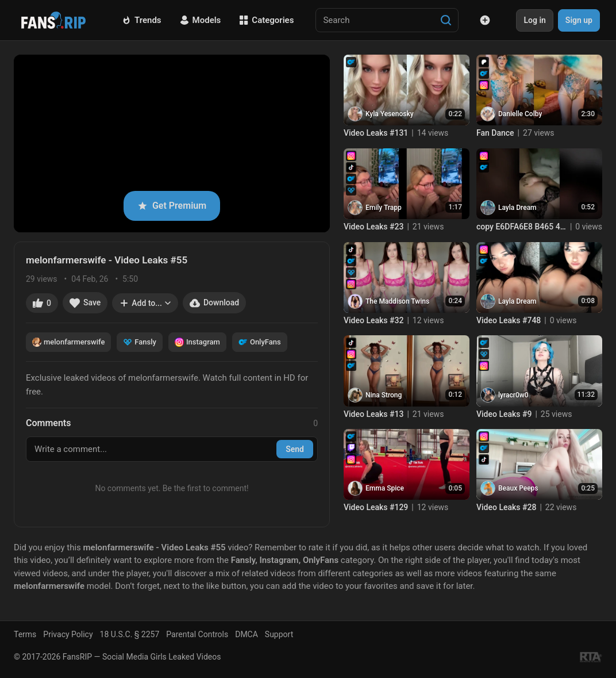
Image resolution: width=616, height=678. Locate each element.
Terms (25, 634)
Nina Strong (384, 395)
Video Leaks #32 (374, 320)
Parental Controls (197, 634)
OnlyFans (260, 342)
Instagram (197, 342)
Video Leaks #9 (504, 414)
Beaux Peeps (518, 488)
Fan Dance (495, 133)
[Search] (446, 20)
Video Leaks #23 (374, 227)
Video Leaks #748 (509, 320)
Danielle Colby (520, 114)
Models (201, 20)
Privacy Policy (68, 634)
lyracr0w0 (513, 395)
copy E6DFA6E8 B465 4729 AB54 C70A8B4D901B (521, 227)
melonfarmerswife (68, 342)
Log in (534, 20)
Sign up (579, 20)
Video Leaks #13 (374, 414)
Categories (266, 20)
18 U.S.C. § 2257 (130, 634)
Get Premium (172, 206)
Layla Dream (517, 208)
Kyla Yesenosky (390, 114)
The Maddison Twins (397, 301)
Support (279, 634)
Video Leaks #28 (506, 507)
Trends (142, 20)
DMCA (247, 634)
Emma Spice (385, 488)
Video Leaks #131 (376, 133)
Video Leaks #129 (376, 507)
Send (295, 449)
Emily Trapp (384, 208)
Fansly (140, 342)
